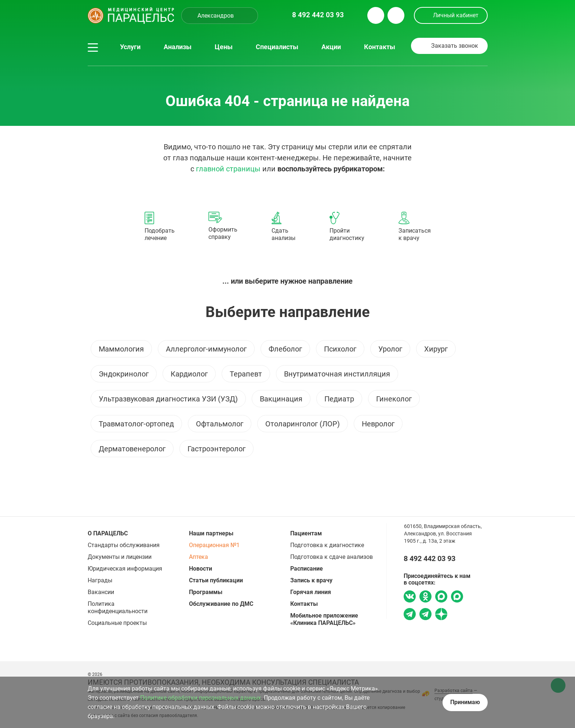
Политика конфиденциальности (118, 607)
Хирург (436, 349)
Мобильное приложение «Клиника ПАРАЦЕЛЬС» (324, 619)
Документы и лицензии (120, 557)
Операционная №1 (214, 545)
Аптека (199, 557)
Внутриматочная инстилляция (337, 374)
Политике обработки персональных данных (201, 698)
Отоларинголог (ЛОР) (303, 424)
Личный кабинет (456, 15)
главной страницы (228, 169)
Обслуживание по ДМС (221, 604)
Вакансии (101, 592)
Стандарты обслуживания (124, 545)
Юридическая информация (125, 569)
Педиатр (339, 399)
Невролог (378, 424)
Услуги (130, 47)
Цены (224, 47)
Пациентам (306, 533)
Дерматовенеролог (132, 449)
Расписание (307, 569)
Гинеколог (394, 399)
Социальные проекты (117, 623)
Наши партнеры (211, 533)
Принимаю (465, 702)
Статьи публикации (216, 580)
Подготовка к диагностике (327, 545)
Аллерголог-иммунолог (206, 349)
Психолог (340, 349)
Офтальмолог (220, 424)
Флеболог (285, 349)
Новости (201, 569)
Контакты (380, 47)
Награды (100, 580)
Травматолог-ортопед (136, 424)
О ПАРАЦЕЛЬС (108, 533)
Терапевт (246, 374)
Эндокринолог (124, 374)
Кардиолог (189, 374)
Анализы (178, 47)
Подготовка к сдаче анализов (332, 557)
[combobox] (220, 16)
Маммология (121, 349)
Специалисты (277, 47)
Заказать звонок (455, 46)
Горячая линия (311, 592)
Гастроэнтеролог (216, 449)
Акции (331, 47)
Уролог (390, 349)
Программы (206, 592)
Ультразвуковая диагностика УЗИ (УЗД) (168, 399)
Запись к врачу (311, 580)
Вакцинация (281, 399)
